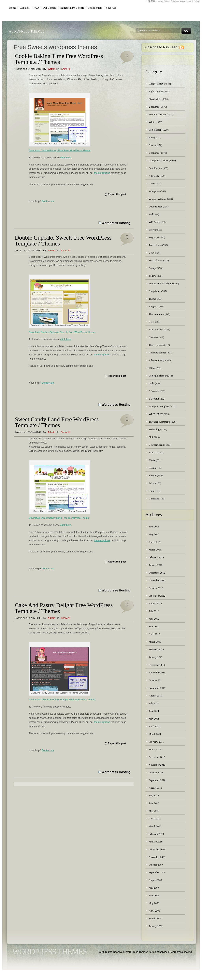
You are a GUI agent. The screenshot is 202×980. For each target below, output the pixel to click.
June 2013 (154, 527)
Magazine (154, 237)
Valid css (153, 452)
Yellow (152, 276)
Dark (151, 491)
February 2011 (156, 742)
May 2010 (154, 811)
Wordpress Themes (159, 160)
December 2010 (157, 757)
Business (153, 337)
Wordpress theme (158, 199)
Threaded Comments (159, 422)
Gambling (154, 499)
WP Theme (154, 222)
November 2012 (157, 580)
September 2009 (157, 872)
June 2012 (154, 619)
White (152, 122)
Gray (151, 253)
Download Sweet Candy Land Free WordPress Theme (59, 518)
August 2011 (155, 696)
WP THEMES (156, 414)
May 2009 (154, 903)
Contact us (48, 201)
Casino (152, 468)
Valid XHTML (156, 330)
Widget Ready (156, 84)
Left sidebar (155, 130)
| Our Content (49, 8)
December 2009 (157, 849)
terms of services (159, 952)
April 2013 (154, 542)
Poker (152, 483)
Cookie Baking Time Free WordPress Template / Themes (59, 59)
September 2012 (157, 596)
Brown (152, 230)
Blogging (153, 306)
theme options (102, 173)
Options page (156, 207)
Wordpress (154, 191)
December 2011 (157, 665)
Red (151, 214)
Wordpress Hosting (116, 223)
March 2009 (155, 918)
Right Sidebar (156, 91)
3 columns (154, 153)
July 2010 (154, 795)
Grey (151, 322)
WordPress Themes (26, 31)
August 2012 (155, 603)
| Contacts (24, 8)
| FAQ (35, 8)
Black (152, 145)
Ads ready (154, 176)
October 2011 (156, 680)
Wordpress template (159, 406)
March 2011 (155, 734)
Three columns (156, 314)
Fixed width (155, 99)
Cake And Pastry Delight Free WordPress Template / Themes (64, 608)
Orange (152, 268)
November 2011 (157, 673)
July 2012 (154, 611)
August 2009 (155, 880)
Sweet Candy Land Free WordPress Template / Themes (57, 422)
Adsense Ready (157, 360)
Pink (151, 437)
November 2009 (157, 857)
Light (151, 383)
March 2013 (155, 550)
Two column (155, 245)
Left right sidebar (158, 376)
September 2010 (157, 780)
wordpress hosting (181, 952)
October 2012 (156, 588)
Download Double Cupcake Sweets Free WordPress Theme (62, 332)
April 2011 (154, 726)
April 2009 (154, 911)
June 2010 (154, 803)
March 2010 (155, 826)
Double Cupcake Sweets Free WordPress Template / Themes (63, 240)
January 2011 (156, 749)
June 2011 (154, 711)
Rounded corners (157, 353)
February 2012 (156, 649)
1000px (153, 476)
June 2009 (154, 895)
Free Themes (155, 168)
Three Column (156, 345)
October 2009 (156, 865)
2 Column (154, 391)
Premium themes (157, 114)
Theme (152, 299)
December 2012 (157, 573)
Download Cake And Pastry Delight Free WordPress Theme (62, 700)
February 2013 (156, 557)
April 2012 (154, 634)
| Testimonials (94, 8)
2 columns (154, 107)
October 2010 (156, 772)
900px (152, 368)
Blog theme (155, 291)
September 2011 (157, 688)
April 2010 (154, 819)
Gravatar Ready (157, 445)
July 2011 (154, 703)
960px (152, 460)
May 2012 (154, 626)
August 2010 (155, 788)
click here (66, 158)
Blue (151, 137)
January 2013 (156, 565)
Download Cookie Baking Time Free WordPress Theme (60, 151)
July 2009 (154, 888)
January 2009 (156, 926)
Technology (155, 429)
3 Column (154, 399)
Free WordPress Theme (161, 283)
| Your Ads (110, 8)
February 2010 (156, 834)
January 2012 (156, 657)
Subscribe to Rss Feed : (161, 47)
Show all (66, 69)
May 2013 (154, 534)
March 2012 (155, 642)
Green (152, 184)
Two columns (156, 260)
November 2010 (157, 765)
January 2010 (156, 842)
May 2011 (154, 719)
